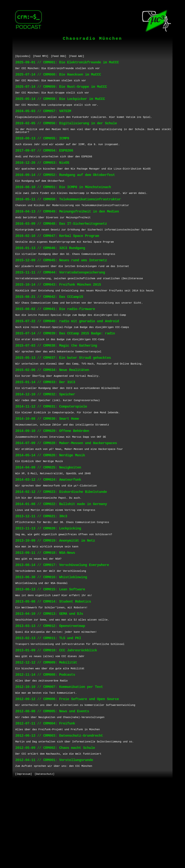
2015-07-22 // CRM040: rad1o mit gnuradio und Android (67, 353)
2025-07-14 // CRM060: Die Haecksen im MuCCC (58, 77)
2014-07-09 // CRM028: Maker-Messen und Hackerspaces (66, 490)
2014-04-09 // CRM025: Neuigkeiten (48, 517)
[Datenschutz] (45, 859)
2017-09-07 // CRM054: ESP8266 (44, 162)
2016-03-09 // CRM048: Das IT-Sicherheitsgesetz (61, 244)
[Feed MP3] (41, 57)
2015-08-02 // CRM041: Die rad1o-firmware (55, 340)
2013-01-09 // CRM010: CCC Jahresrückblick (56, 721)
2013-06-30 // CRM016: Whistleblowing (51, 640)
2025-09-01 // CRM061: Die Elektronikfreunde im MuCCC (67, 63)
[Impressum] (24, 859)
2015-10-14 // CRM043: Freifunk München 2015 (58, 312)
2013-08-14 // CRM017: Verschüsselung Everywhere (62, 626)
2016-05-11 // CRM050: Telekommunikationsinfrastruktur (68, 217)
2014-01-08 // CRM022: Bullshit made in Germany (61, 558)
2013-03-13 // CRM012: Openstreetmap (50, 694)
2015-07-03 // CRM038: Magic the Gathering (56, 381)
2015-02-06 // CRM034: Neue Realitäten (52, 408)
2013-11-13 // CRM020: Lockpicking (48, 585)
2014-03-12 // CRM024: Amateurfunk (48, 530)
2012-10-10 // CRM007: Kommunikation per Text (59, 762)
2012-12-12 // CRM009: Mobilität (46, 735)
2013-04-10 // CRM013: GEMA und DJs (49, 680)
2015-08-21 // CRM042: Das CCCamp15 (49, 326)
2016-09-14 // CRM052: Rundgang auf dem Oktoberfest (65, 190)
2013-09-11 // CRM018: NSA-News (45, 612)
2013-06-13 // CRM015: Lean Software (50, 653)
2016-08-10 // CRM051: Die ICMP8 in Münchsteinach (63, 203)
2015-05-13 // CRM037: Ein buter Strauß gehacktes (63, 394)
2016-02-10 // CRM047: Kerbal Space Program (57, 258)
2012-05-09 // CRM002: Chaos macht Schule (55, 830)
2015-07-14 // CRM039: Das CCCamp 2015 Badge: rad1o (65, 367)
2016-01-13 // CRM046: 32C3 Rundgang (50, 271)
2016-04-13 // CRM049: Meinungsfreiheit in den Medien (67, 231)
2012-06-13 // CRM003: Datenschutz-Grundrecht (59, 817)
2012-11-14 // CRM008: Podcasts (45, 749)
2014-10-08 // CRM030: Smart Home (47, 462)
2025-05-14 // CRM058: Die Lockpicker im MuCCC (60, 104)
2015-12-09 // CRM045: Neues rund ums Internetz (61, 285)
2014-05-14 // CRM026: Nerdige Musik (50, 503)
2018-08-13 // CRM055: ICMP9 (42, 149)
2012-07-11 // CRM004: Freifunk (45, 803)
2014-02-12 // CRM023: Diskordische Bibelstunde (61, 544)
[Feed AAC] (76, 57)
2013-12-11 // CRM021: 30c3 (41, 571)
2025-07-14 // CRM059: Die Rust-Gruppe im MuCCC (61, 91)
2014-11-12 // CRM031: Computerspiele (51, 449)
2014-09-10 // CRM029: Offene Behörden (52, 476)
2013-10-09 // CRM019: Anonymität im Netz (55, 599)
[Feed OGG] (59, 57)
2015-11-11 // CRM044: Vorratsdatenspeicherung (60, 299)
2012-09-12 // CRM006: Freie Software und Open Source (67, 776)
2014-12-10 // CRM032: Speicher (45, 435)
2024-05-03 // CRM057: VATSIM (43, 118)
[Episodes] (23, 57)
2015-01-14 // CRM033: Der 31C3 (45, 421)
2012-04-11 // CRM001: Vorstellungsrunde (54, 844)
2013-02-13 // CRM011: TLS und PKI (48, 708)
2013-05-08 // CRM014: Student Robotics (53, 667)
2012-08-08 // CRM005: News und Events (52, 789)
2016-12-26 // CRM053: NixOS (42, 176)
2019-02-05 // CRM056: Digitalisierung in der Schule (66, 132)
